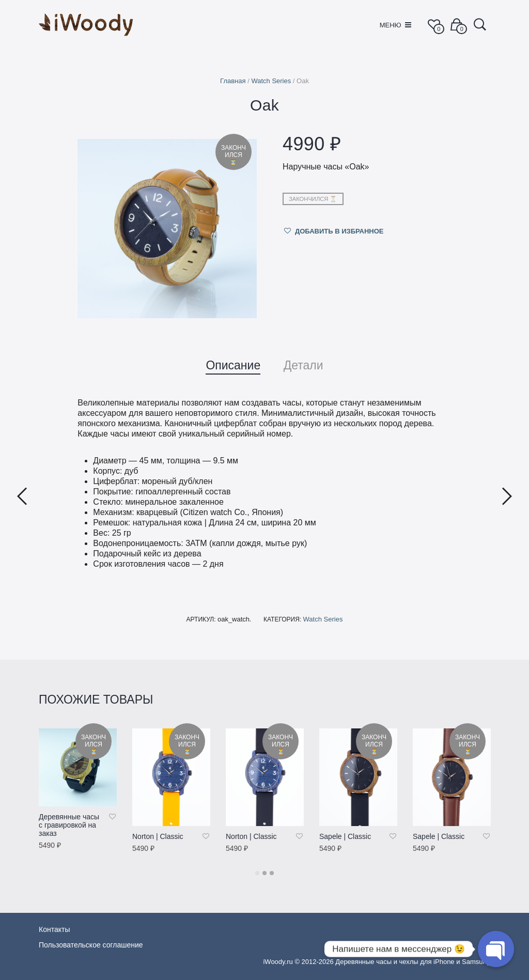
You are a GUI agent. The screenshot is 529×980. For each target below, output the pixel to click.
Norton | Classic (158, 836)
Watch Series (271, 81)
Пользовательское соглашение (91, 945)
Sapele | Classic (345, 836)
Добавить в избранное (339, 231)
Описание (233, 365)
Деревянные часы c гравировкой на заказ (69, 825)
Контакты (54, 929)
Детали (304, 365)
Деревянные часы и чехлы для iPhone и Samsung (413, 962)
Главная (233, 81)
